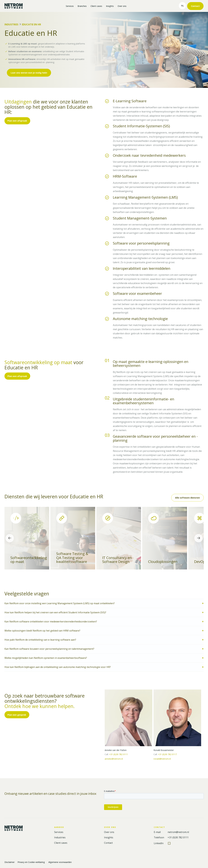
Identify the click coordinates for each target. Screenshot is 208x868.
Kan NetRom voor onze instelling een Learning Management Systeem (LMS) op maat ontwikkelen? (60, 603)
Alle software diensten (187, 498)
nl (182, 6)
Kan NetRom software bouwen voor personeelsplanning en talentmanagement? (49, 649)
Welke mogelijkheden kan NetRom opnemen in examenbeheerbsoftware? (46, 658)
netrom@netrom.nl (178, 832)
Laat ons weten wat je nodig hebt (29, 73)
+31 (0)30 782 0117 (167, 754)
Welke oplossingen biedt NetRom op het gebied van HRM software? (42, 631)
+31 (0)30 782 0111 (119, 754)
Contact (195, 6)
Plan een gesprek (17, 715)
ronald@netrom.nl (162, 759)
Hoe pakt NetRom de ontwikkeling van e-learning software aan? (40, 640)
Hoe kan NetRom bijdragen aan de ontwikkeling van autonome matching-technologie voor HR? (58, 667)
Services (70, 6)
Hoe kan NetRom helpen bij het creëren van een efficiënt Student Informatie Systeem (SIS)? (55, 612)
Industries (11, 24)
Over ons (122, 6)
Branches (82, 6)
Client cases (96, 6)
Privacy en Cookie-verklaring (31, 862)
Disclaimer (10, 862)
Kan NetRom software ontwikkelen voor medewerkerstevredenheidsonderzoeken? (51, 622)
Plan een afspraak (17, 121)
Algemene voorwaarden (60, 862)
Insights (110, 6)
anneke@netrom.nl (114, 759)
